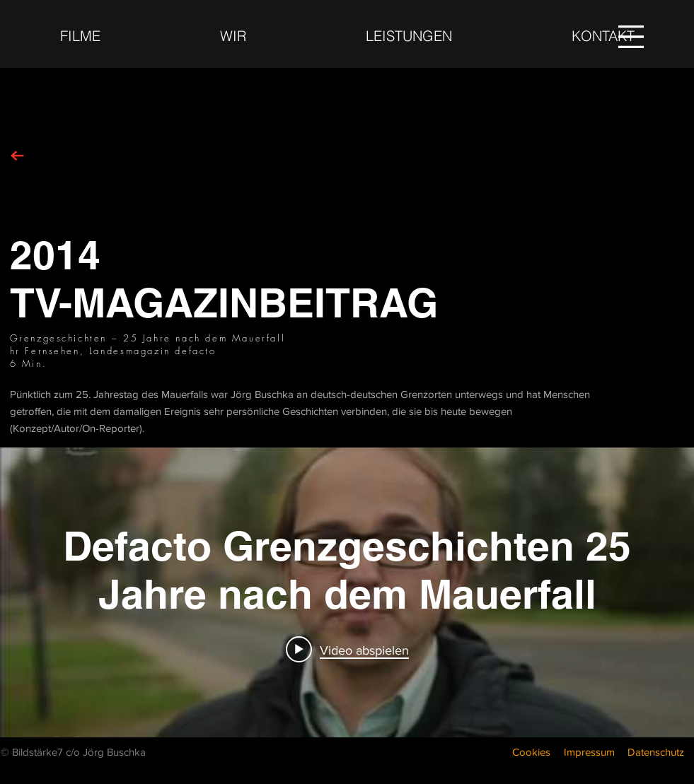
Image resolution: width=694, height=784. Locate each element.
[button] (631, 37)
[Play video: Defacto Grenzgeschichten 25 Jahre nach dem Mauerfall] (347, 650)
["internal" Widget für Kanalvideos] (347, 592)
